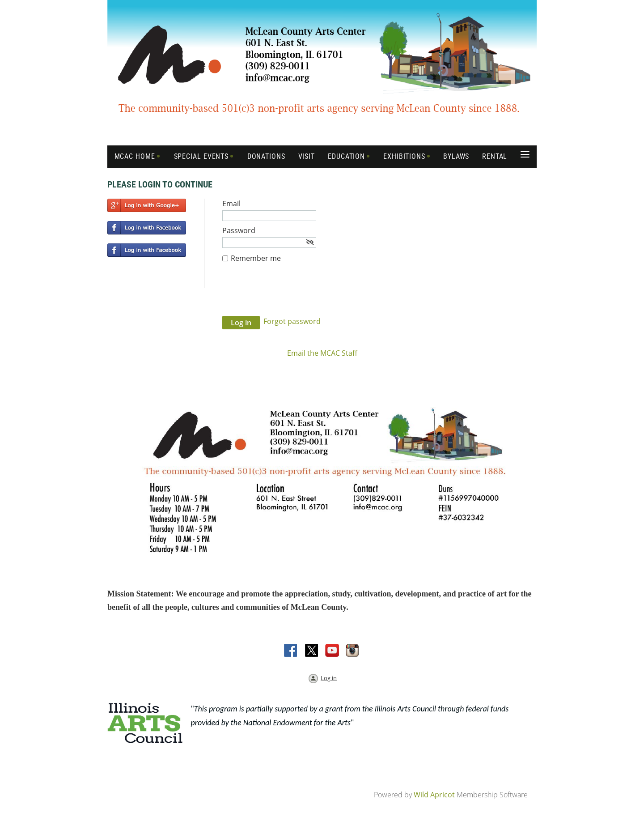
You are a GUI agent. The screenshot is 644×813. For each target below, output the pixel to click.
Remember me (256, 258)
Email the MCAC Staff (322, 353)
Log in (329, 678)
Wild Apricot (434, 795)
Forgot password (292, 321)
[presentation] (290, 294)
